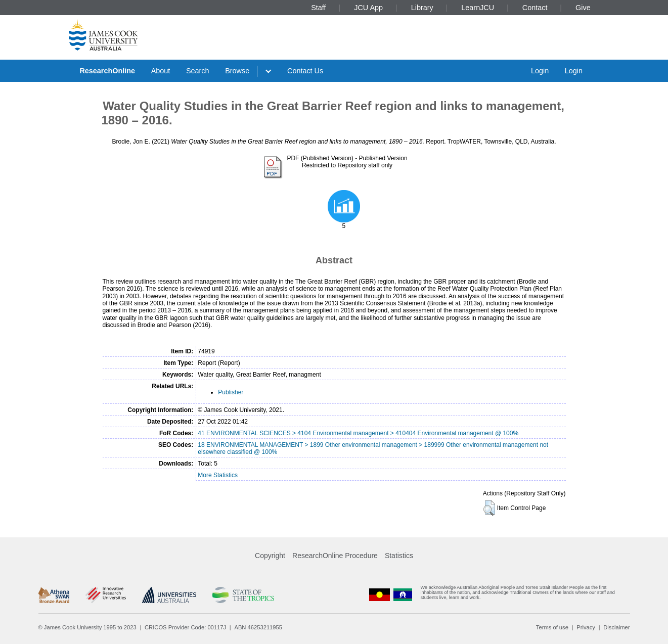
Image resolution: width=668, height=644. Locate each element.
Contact (535, 8)
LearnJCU (478, 8)
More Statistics (218, 475)
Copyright (270, 556)
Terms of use (552, 627)
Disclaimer (616, 627)
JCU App (368, 8)
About (161, 71)
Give (583, 8)
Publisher (231, 392)
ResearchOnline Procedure (335, 556)
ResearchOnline (107, 71)
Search (198, 71)
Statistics (399, 556)
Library (422, 8)
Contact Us (305, 71)
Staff (318, 8)
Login (540, 71)
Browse (237, 71)
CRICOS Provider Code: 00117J (185, 627)
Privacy (586, 627)
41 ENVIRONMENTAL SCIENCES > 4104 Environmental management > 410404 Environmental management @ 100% (358, 433)
